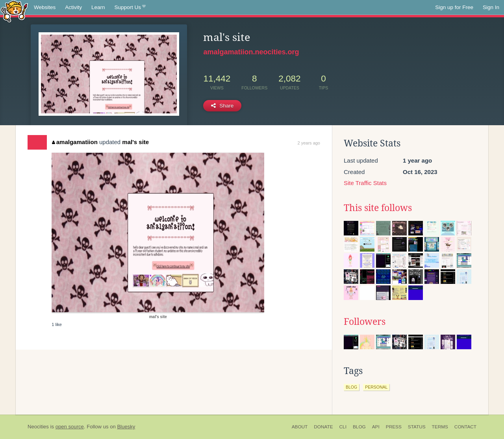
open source (70, 427)
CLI (343, 427)
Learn (98, 7)
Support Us (130, 7)
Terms (440, 427)
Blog (359, 427)
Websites (45, 7)
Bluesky (126, 427)
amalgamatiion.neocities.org (251, 52)
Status (417, 427)
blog (351, 387)
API (376, 427)
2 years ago (309, 143)
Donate (323, 427)
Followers (365, 322)
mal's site (135, 142)
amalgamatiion (75, 142)
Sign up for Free (454, 7)
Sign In (491, 7)
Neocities (38, 427)
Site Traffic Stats (365, 183)
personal (376, 387)
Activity (73, 7)
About (300, 427)
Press (394, 427)
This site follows (378, 208)
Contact (465, 427)
